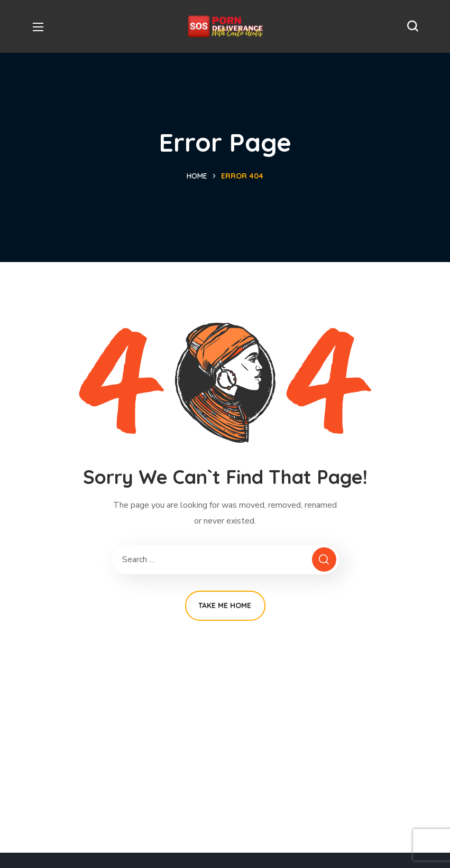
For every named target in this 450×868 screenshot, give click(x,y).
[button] (412, 26)
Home (197, 176)
